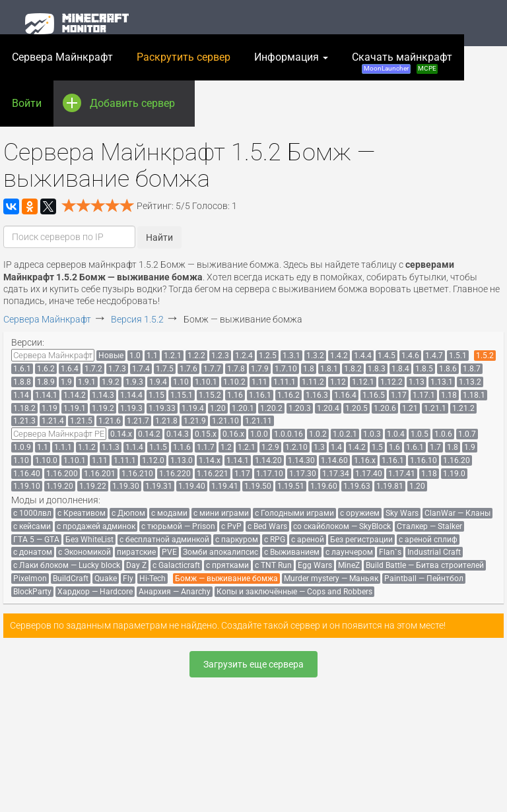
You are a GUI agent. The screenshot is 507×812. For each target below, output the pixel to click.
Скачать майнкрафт (402, 62)
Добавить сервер (132, 95)
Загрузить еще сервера (253, 664)
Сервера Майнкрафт (62, 57)
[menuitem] (53, 355)
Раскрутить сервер (184, 57)
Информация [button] (291, 57)
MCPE (427, 68)
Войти (27, 103)
